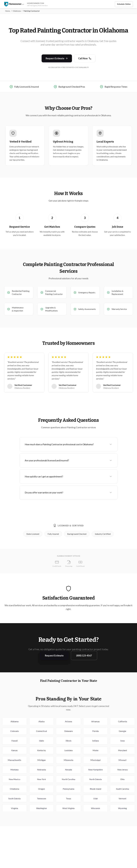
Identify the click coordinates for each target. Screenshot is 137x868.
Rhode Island (95, 789)
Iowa (122, 741)
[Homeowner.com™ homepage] (14, 4)
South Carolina (123, 789)
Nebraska (42, 770)
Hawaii (14, 741)
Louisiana (69, 750)
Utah (95, 798)
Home (8, 11)
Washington (42, 808)
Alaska (42, 721)
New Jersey (123, 770)
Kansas (14, 750)
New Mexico (15, 779)
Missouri (122, 760)
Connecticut (42, 731)
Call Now (85, 58)
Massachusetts (14, 760)
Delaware (69, 731)
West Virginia (68, 808)
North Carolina (68, 779)
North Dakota (96, 779)
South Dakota (14, 798)
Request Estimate (57, 58)
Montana (15, 770)
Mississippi (95, 760)
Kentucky (42, 750)
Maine (95, 750)
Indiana (95, 741)
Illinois (68, 741)
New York (42, 779)
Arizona (69, 721)
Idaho (42, 741)
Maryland (122, 750)
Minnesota (69, 760)
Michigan (42, 760)
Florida (96, 731)
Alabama (15, 721)
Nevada (68, 770)
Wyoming (122, 808)
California (123, 721)
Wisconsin (96, 808)
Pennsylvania (68, 789)
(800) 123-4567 (84, 656)
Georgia (123, 731)
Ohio (122, 779)
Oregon (42, 789)
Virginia (14, 808)
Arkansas (95, 721)
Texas (68, 798)
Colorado (15, 731)
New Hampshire (95, 770)
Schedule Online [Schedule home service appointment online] (124, 4)
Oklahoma (17, 11)
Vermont (123, 798)
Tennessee (42, 798)
